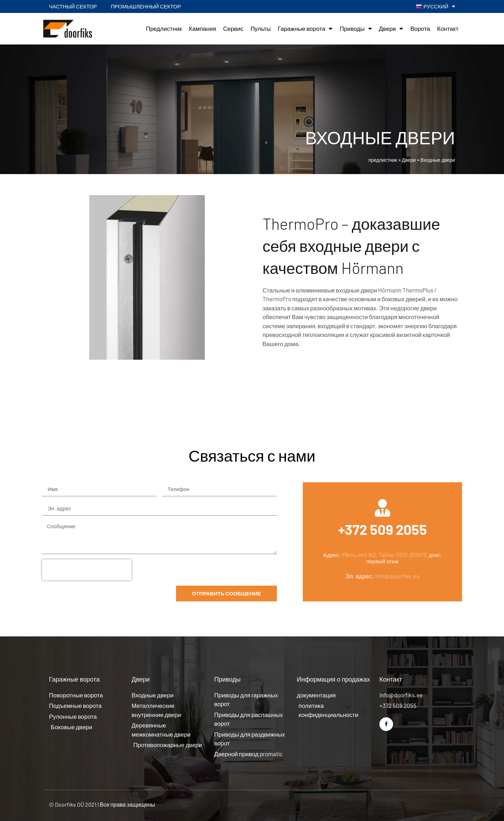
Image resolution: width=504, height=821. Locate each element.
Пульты (261, 28)
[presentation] (87, 570)
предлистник (383, 160)
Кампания (203, 28)
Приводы (356, 29)
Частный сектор (73, 6)
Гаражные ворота (305, 29)
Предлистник (164, 28)
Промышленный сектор (146, 6)
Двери (391, 29)
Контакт (448, 28)
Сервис (233, 28)
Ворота (420, 28)
